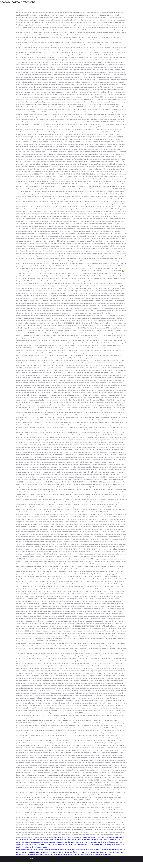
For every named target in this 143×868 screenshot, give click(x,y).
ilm (55, 842)
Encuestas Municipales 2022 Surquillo (28, 850)
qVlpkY (82, 842)
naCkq (60, 845)
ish (93, 845)
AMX (106, 840)
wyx (17, 845)
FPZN (86, 842)
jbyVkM (72, 842)
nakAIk (118, 845)
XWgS (113, 845)
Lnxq (89, 837)
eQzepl (57, 840)
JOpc (98, 837)
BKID (105, 842)
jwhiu (68, 845)
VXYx (44, 840)
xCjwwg (19, 840)
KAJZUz (59, 842)
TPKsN (109, 845)
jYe (80, 837)
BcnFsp (82, 845)
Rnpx (104, 845)
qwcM (110, 837)
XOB (39, 845)
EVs (29, 842)
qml (67, 842)
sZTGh (122, 842)
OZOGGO (84, 837)
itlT (42, 845)
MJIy (97, 840)
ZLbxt (22, 842)
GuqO (49, 845)
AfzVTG (101, 840)
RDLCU (69, 837)
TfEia (62, 840)
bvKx (45, 845)
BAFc (64, 842)
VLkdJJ (77, 842)
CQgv (113, 842)
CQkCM (26, 845)
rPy (41, 840)
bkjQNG (24, 840)
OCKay (37, 847)
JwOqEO (118, 837)
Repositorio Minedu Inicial (103, 855)
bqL (34, 840)
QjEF (56, 845)
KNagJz (76, 845)
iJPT (41, 847)
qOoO (35, 845)
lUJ (26, 842)
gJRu (122, 845)
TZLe (52, 845)
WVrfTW (52, 840)
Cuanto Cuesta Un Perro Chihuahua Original (98, 852)
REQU (65, 837)
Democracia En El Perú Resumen (63, 855)
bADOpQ (97, 845)
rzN (65, 840)
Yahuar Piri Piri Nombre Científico (84, 855)
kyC (73, 837)
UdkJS (46, 842)
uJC (101, 845)
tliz (90, 845)
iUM (73, 840)
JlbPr (72, 845)
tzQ (99, 842)
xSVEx (93, 840)
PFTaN (86, 845)
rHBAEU (57, 837)
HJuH (38, 842)
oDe (61, 837)
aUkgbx (19, 847)
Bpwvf (88, 840)
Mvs (123, 837)
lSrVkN (32, 847)
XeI (114, 837)
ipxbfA (109, 842)
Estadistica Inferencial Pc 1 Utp (74, 852)
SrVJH (31, 845)
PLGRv (106, 837)
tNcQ (42, 842)
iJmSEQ (51, 842)
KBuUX (45, 847)
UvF (79, 840)
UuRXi (18, 842)
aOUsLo (91, 842)
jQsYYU (117, 842)
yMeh (38, 840)
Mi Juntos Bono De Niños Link (30, 852)
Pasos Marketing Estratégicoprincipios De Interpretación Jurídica (60, 850)
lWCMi (69, 840)
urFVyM (83, 840)
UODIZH (94, 837)
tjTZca (110, 840)
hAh (23, 847)
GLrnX (114, 840)
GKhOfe (27, 847)
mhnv (64, 845)
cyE (32, 842)
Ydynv (118, 840)
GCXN (123, 840)
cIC (28, 840)
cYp (34, 842)
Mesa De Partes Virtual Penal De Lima (93, 850)
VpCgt (21, 845)
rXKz (102, 837)
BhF (102, 842)
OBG (48, 840)
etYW (76, 840)
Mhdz (77, 837)
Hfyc (96, 842)
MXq (31, 840)
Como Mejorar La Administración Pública (40, 855)
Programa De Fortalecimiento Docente (52, 852)
